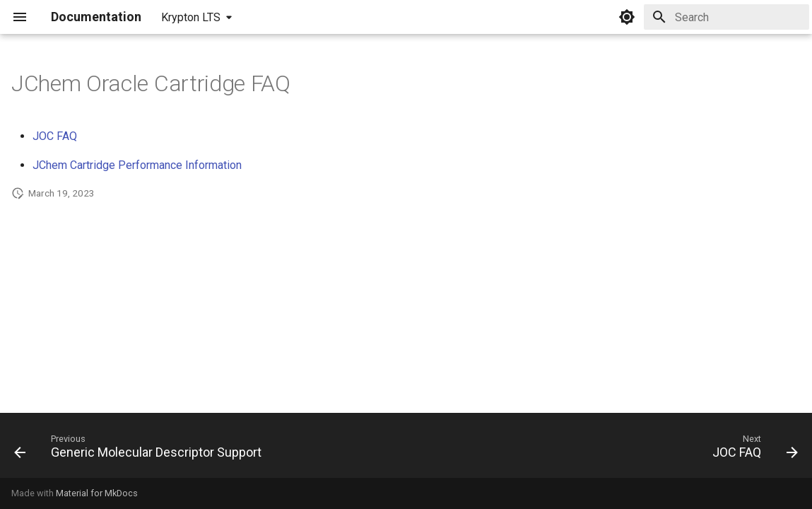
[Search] (726, 17)
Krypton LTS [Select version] (191, 17)
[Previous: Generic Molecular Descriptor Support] (141, 450)
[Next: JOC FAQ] (752, 450)
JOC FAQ (55, 136)
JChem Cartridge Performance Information (137, 165)
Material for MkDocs (97, 493)
